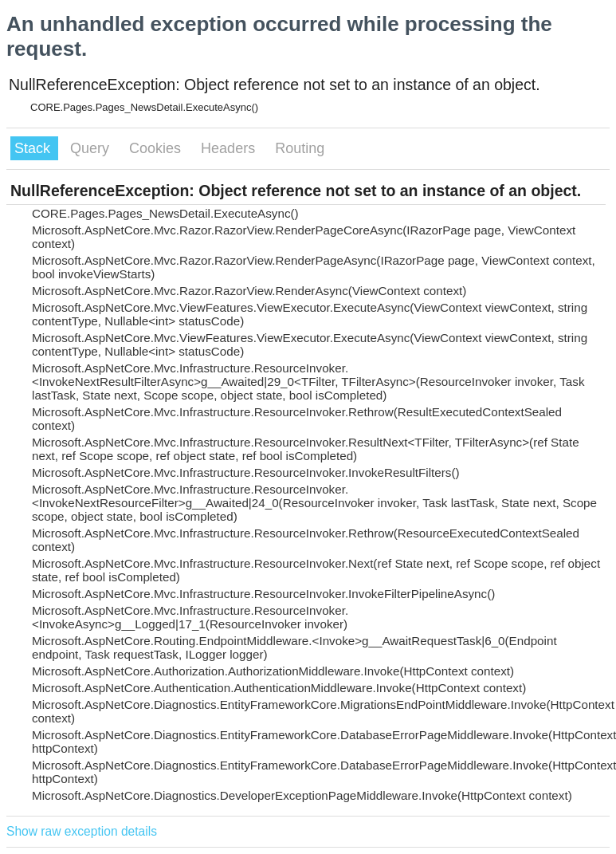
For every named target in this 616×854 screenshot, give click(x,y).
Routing (300, 148)
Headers (230, 148)
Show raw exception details (82, 831)
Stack (34, 148)
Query (92, 148)
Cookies (157, 148)
